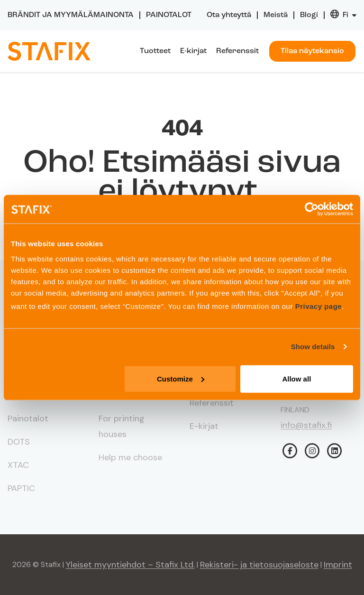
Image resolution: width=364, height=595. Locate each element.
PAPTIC (21, 488)
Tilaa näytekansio (312, 51)
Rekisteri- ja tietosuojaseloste (259, 565)
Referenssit (237, 51)
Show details (313, 347)
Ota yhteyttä (229, 15)
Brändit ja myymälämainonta (71, 15)
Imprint (338, 565)
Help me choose (130, 457)
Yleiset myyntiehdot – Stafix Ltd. (130, 565)
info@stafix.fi (306, 425)
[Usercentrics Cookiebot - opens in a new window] (312, 209)
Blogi (309, 15)
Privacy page (319, 306)
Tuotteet (155, 51)
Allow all (296, 378)
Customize (181, 378)
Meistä (276, 15)
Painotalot (169, 15)
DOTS (19, 442)
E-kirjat (193, 51)
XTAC (18, 465)
